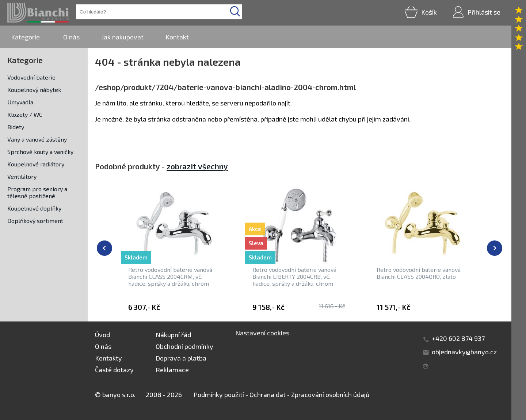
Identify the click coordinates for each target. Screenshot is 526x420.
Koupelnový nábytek (34, 90)
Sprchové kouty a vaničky (40, 152)
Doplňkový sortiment (35, 221)
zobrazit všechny (197, 166)
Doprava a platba (181, 358)
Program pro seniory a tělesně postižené (37, 192)
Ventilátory (22, 176)
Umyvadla (20, 102)
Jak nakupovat (123, 37)
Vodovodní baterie (31, 77)
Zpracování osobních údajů (330, 394)
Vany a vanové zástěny (37, 139)
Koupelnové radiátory (36, 164)
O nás (71, 37)
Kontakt (177, 37)
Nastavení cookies (262, 333)
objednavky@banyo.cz (464, 352)
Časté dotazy (114, 370)
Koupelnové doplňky (34, 208)
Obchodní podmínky (184, 346)
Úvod (102, 335)
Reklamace (172, 370)
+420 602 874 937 (458, 338)
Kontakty (108, 358)
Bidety (16, 127)
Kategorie (25, 37)
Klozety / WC (25, 114)
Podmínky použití (219, 394)
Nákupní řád (173, 335)
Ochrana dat (268, 394)
